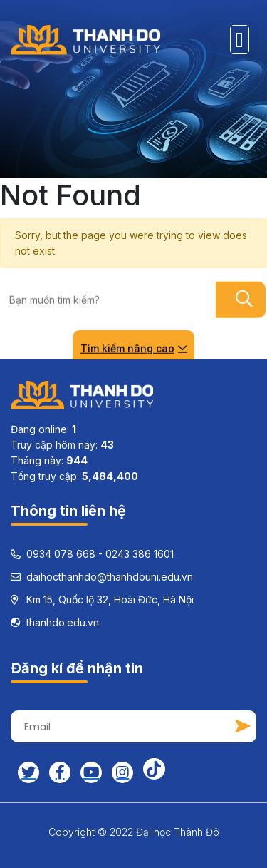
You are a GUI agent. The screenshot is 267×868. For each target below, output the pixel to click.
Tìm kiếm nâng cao (133, 348)
